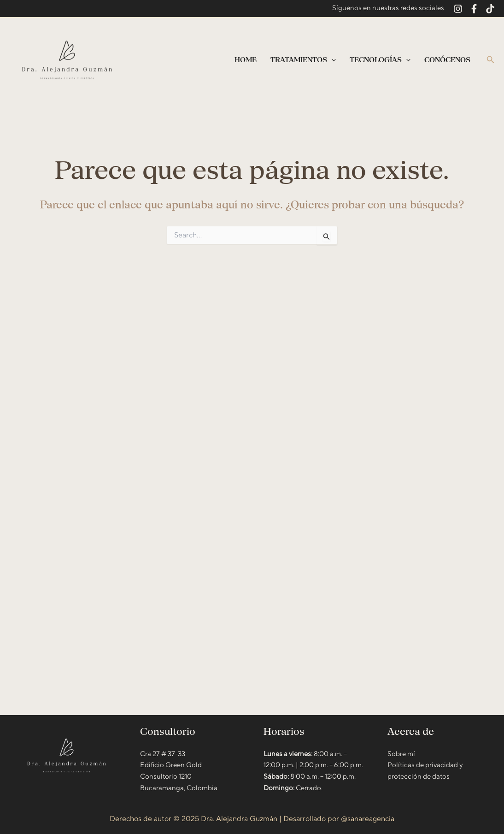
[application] (331, 60)
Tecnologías (380, 60)
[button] (491, 60)
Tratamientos (303, 60)
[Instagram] (458, 9)
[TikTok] (490, 9)
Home (246, 60)
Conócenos (447, 60)
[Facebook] (474, 9)
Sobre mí (401, 754)
